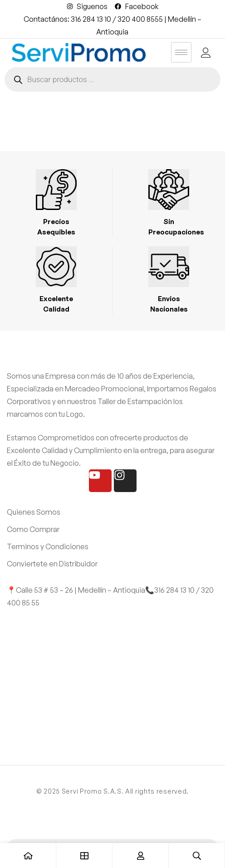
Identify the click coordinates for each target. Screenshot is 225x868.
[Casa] (28, 856)
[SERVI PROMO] (112, 677)
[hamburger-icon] (181, 52)
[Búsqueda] (197, 856)
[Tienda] (84, 856)
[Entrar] (141, 856)
